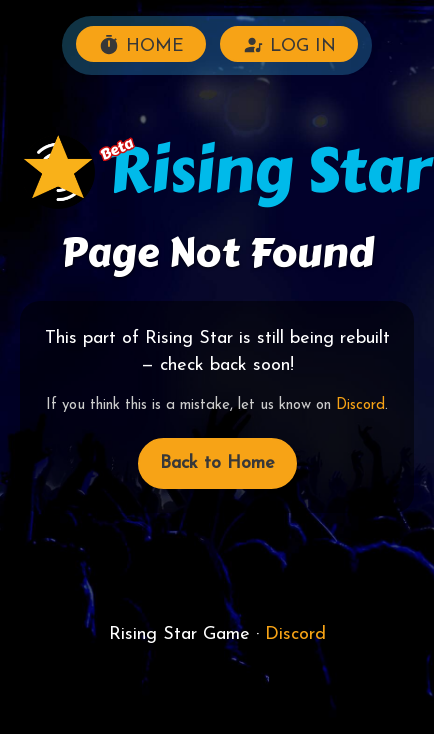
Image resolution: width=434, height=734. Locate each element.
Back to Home (217, 463)
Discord (360, 405)
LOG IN (289, 45)
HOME (141, 45)
